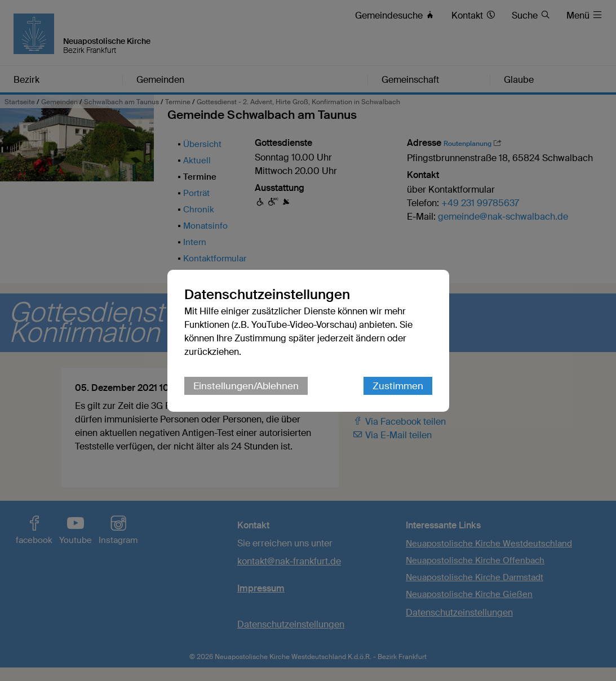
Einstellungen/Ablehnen (246, 386)
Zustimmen (398, 386)
